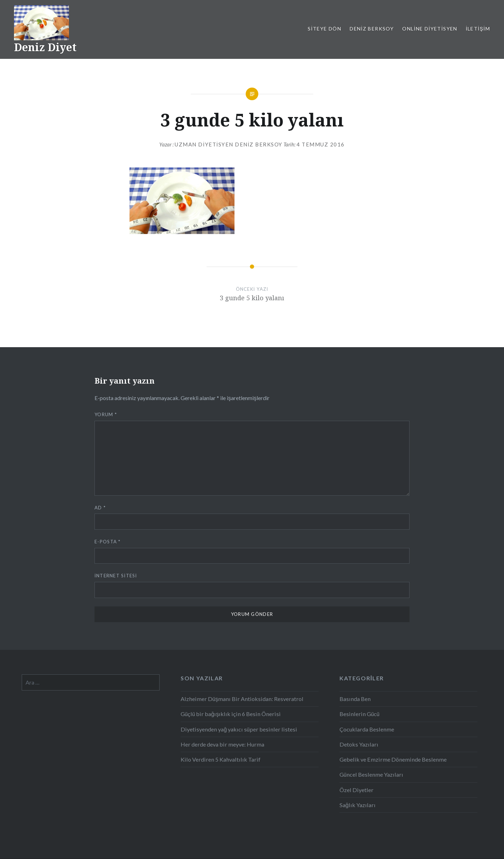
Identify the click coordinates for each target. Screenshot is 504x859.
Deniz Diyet (45, 47)
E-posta (108, 542)
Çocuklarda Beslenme (367, 729)
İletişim (478, 29)
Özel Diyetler (356, 790)
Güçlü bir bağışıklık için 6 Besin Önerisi (231, 714)
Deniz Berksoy (372, 29)
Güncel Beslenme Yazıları (371, 774)
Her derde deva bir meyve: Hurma (222, 744)
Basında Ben (355, 699)
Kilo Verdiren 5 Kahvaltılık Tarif (220, 759)
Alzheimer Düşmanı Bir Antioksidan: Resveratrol (242, 699)
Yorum (106, 414)
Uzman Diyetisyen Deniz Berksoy (229, 144)
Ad (100, 508)
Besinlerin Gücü (359, 714)
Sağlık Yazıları (358, 805)
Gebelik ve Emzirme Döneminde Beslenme (393, 759)
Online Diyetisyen (430, 29)
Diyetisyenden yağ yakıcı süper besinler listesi (239, 729)
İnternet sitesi (116, 576)
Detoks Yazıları (359, 744)
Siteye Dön (324, 29)
